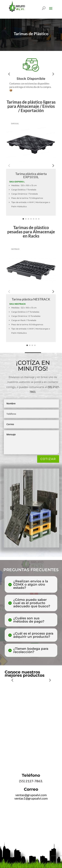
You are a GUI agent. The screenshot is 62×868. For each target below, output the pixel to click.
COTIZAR (48, 459)
